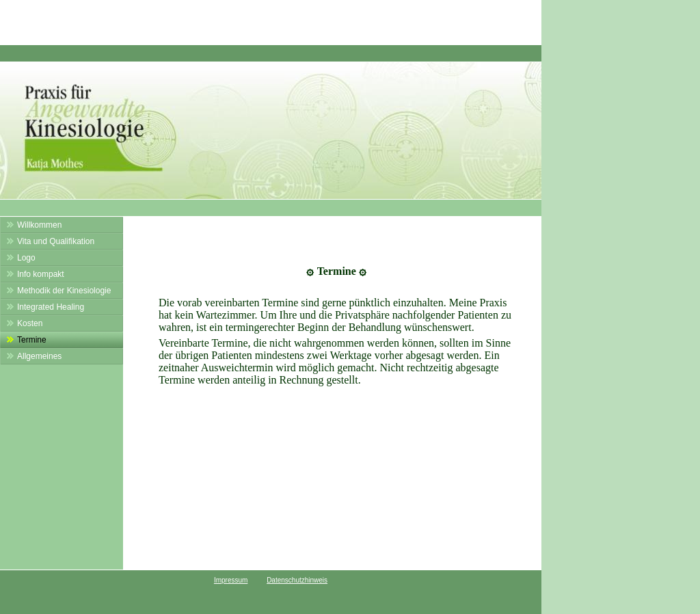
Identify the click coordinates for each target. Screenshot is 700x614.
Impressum (231, 580)
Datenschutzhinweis (297, 580)
